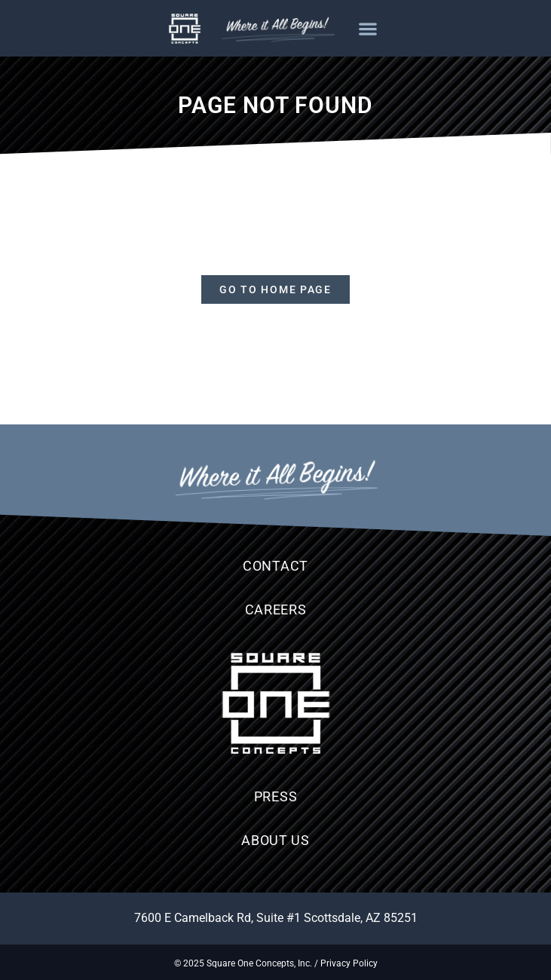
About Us (275, 840)
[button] (368, 28)
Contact (275, 566)
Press (276, 796)
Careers (276, 609)
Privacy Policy (349, 963)
